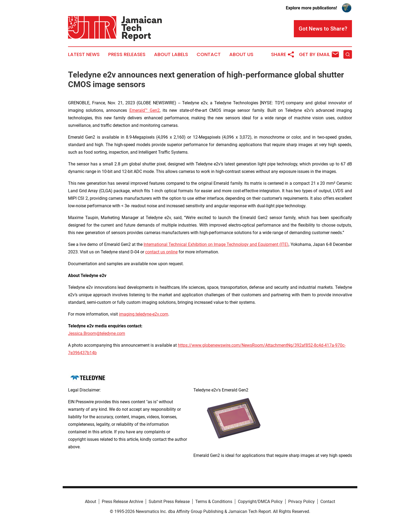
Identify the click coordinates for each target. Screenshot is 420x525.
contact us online (161, 252)
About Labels (171, 54)
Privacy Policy (301, 502)
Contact (209, 54)
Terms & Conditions (214, 502)
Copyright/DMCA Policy (260, 502)
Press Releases (127, 54)
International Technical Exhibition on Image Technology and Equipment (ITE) (216, 244)
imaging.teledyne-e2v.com (144, 314)
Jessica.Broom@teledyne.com (97, 333)
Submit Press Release (169, 502)
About (91, 502)
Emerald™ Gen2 (145, 110)
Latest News (84, 54)
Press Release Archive (122, 502)
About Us (241, 54)
